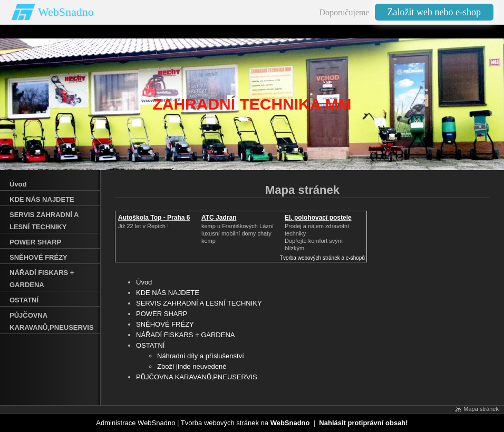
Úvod (144, 282)
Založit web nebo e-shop (434, 12)
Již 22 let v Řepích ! (143, 226)
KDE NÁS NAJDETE (168, 293)
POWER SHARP (162, 314)
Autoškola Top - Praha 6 (154, 218)
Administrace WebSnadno (135, 423)
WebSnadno (66, 12)
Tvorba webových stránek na (245, 423)
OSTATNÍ (150, 345)
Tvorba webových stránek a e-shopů (322, 258)
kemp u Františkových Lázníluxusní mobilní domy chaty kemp (238, 233)
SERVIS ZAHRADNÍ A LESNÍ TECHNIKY (199, 303)
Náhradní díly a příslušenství (201, 356)
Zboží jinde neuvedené (192, 366)
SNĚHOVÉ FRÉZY (165, 324)
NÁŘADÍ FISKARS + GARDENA (185, 335)
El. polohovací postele (318, 218)
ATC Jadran (219, 218)
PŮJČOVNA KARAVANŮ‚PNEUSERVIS (197, 377)
